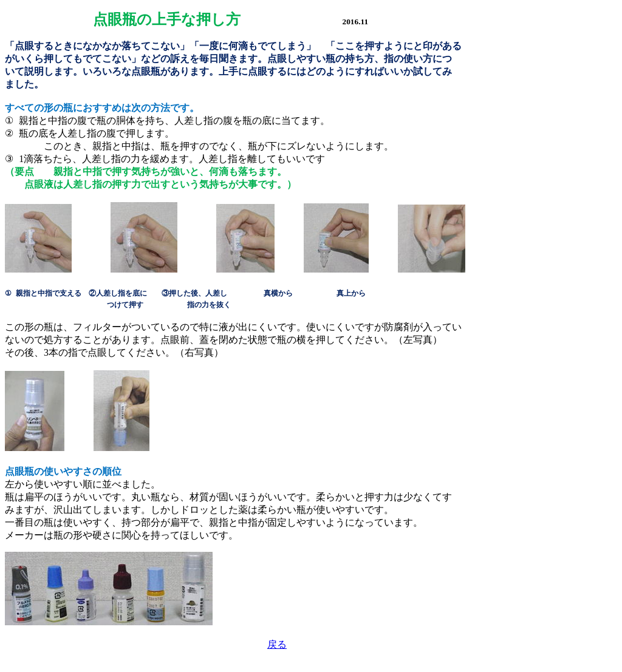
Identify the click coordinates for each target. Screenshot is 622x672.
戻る (277, 644)
